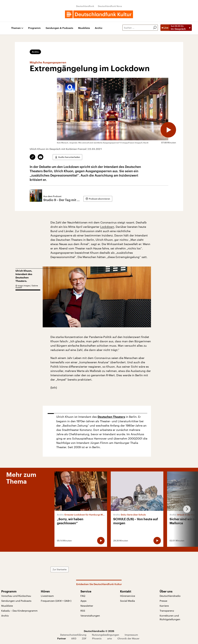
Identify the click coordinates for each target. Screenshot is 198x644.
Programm (34, 28)
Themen (16, 28)
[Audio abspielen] (168, 130)
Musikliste (84, 28)
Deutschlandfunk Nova (110, 6)
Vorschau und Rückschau (16, 596)
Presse (163, 601)
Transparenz (167, 611)
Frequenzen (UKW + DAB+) (56, 601)
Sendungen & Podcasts (59, 28)
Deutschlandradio (170, 596)
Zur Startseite (60, 569)
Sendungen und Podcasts (16, 601)
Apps (83, 601)
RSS (83, 611)
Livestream (47, 596)
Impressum (131, 635)
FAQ (83, 596)
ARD (74, 638)
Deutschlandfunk (85, 6)
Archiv (99, 28)
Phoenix (97, 638)
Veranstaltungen (90, 616)
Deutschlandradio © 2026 (99, 631)
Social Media (127, 601)
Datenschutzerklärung (73, 635)
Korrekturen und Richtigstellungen (170, 617)
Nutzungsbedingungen (105, 635)
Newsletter (87, 606)
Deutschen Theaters (111, 417)
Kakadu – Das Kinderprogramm (19, 611)
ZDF (84, 638)
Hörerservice (128, 596)
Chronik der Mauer (128, 638)
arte (110, 638)
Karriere (164, 606)
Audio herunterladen (69, 157)
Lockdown (107, 227)
